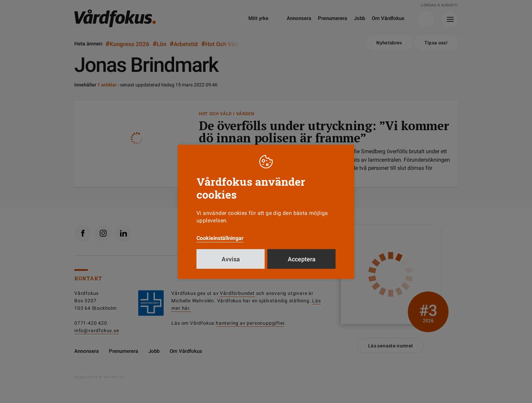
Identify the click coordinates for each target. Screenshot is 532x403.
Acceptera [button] (302, 259)
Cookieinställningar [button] (220, 238)
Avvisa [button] (231, 259)
